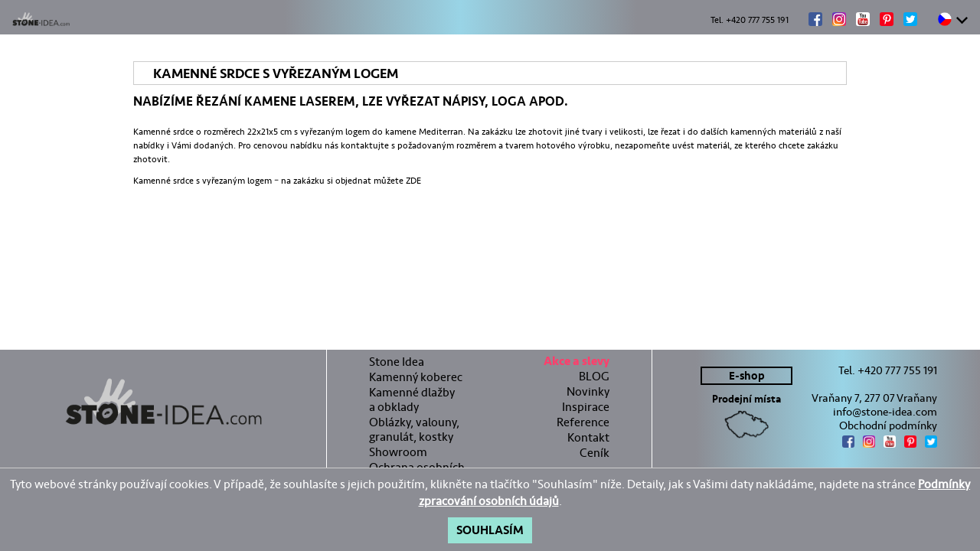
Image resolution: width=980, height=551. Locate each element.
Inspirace (586, 407)
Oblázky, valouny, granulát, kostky (414, 429)
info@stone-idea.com (885, 412)
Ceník (595, 453)
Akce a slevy (577, 363)
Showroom (398, 452)
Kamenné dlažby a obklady (412, 399)
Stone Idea (397, 362)
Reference (583, 422)
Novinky (588, 391)
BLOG (594, 376)
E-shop (747, 376)
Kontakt (588, 437)
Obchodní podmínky (888, 425)
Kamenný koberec (416, 377)
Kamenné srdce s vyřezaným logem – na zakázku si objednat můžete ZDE (277, 181)
